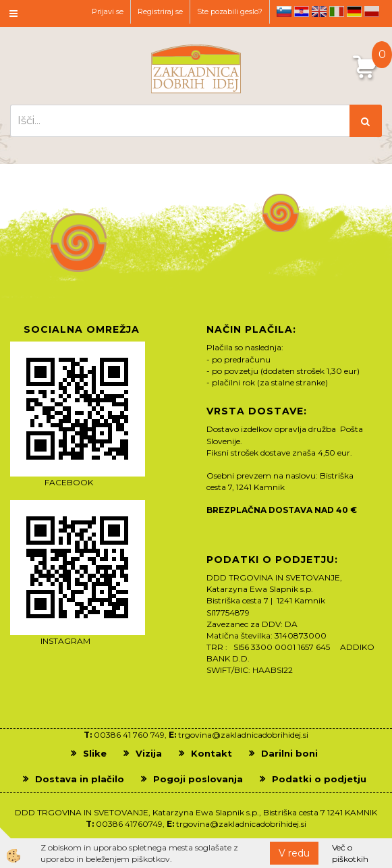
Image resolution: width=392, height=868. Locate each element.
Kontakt (212, 753)
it (337, 11)
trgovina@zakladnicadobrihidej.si (243, 735)
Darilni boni (289, 753)
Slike (95, 753)
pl (372, 11)
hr (302, 11)
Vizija (149, 753)
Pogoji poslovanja (198, 779)
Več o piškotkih (350, 853)
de (354, 11)
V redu (294, 853)
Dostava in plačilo (80, 779)
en (319, 11)
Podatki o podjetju (319, 779)
